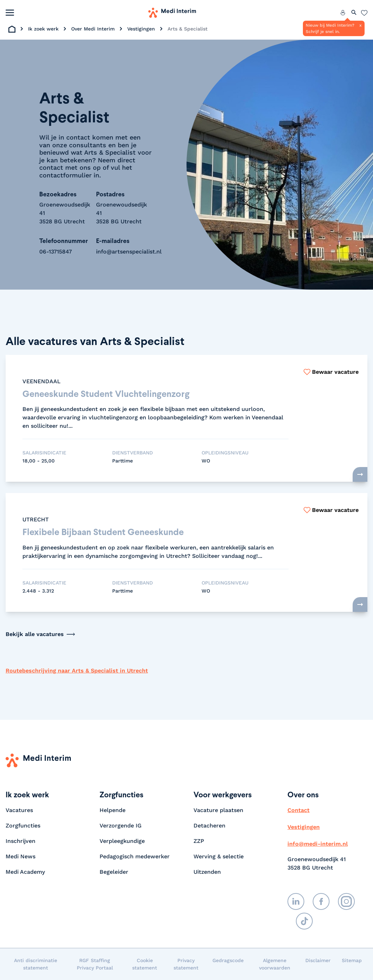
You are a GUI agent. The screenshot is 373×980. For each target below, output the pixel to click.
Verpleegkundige (122, 841)
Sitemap (352, 960)
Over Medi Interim (93, 29)
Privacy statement (186, 964)
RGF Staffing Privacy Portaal (95, 964)
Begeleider (114, 872)
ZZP (199, 841)
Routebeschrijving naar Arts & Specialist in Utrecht (77, 671)
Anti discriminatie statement (36, 964)
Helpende (113, 810)
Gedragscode (228, 960)
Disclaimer (318, 960)
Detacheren (209, 826)
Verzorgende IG (121, 826)
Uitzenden (207, 872)
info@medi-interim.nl (318, 844)
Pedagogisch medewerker (135, 856)
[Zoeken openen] (354, 13)
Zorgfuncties (23, 826)
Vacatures (19, 810)
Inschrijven (21, 841)
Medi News (21, 856)
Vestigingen (141, 29)
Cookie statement (145, 964)
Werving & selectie (219, 856)
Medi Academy (26, 872)
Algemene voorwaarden (275, 964)
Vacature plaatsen (218, 810)
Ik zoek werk (43, 29)
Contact (299, 810)
